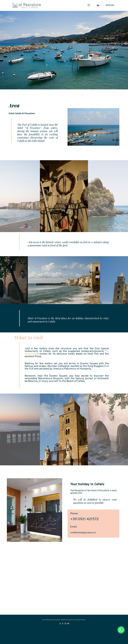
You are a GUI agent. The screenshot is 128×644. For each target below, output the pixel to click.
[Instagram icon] (65, 624)
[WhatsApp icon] (60, 624)
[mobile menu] (89, 5)
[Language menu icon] (99, 5)
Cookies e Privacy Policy (76, 620)
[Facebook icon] (63, 624)
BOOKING (110, 5)
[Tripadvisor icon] (68, 624)
